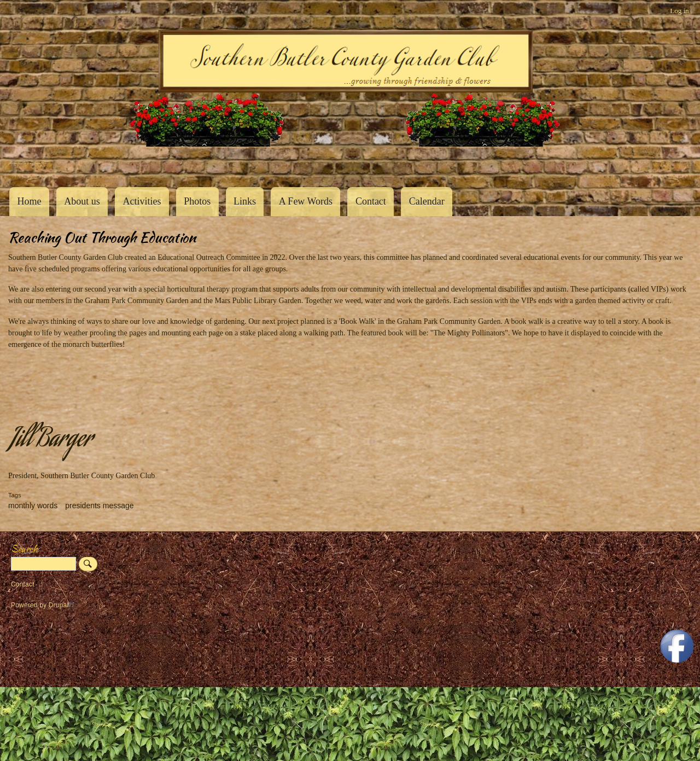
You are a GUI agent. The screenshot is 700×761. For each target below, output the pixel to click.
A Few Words (306, 201)
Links (245, 201)
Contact (371, 201)
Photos (197, 201)
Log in (679, 11)
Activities (142, 201)
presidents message (99, 506)
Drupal (63, 605)
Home (29, 201)
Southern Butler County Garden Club (27, 163)
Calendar (427, 201)
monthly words (33, 506)
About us (82, 201)
